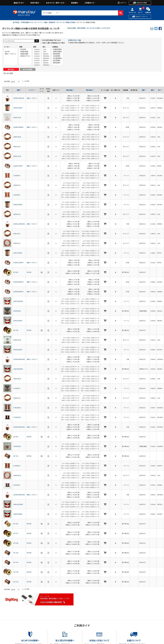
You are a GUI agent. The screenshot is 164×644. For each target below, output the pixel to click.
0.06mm (37, 52)
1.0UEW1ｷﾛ (17, 175)
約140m (46, 60)
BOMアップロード (142, 17)
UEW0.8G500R (18, 350)
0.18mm (37, 63)
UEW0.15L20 (17, 117)
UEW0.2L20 (17, 146)
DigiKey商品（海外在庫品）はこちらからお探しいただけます (89, 28)
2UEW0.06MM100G (19, 359)
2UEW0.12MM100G (19, 224)
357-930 (16, 272)
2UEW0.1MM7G (18, 166)
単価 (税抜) (69, 90)
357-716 (16, 582)
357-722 (16, 456)
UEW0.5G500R (18, 204)
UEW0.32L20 (17, 156)
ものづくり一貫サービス (55, 3)
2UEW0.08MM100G (19, 495)
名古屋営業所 (57, 58)
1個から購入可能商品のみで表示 (54, 43)
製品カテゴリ (19, 3)
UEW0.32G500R (18, 504)
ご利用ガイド (89, 3)
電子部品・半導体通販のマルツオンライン (28, 22)
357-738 (16, 572)
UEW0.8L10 (17, 185)
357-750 (16, 553)
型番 (18, 90)
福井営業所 (57, 63)
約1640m (46, 65)
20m (46, 52)
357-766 (16, 543)
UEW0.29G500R (18, 301)
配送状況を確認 (142, 3)
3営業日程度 (25, 52)
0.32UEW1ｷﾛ (17, 417)
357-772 (16, 533)
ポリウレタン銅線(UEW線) (66, 22)
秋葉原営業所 (57, 49)
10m (46, 49)
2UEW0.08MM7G (18, 282)
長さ (44, 47)
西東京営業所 (57, 52)
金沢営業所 (57, 60)
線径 (35, 47)
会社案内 (74, 3)
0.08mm (37, 54)
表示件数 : (7, 81)
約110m (46, 54)
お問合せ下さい (25, 56)
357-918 (16, 437)
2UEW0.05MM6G (18, 127)
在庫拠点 (55, 47)
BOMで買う (35, 3)
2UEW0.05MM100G (19, 427)
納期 (21, 47)
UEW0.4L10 (17, 398)
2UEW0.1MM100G (19, 98)
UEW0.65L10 (17, 475)
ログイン (123, 3)
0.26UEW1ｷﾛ (17, 408)
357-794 (16, 524)
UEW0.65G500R (18, 369)
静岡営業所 (57, 54)
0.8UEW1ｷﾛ (17, 195)
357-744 (16, 562)
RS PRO (11, 52)
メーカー (7, 47)
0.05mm (37, 49)
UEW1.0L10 (17, 234)
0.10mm (37, 56)
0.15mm (37, 60)
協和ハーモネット (11, 54)
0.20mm (37, 65)
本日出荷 (25, 49)
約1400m (46, 58)
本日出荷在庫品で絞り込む (52, 40)
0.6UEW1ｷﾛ (17, 485)
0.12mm (37, 58)
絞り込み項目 (8, 73)
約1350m (46, 56)
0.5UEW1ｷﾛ (17, 466)
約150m (46, 63)
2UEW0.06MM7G (18, 292)
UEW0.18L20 (17, 340)
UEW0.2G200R (18, 108)
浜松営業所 (57, 56)
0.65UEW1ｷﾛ (17, 311)
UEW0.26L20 (17, 379)
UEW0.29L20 (17, 137)
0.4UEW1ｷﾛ (17, 388)
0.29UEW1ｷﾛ (17, 446)
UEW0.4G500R (18, 321)
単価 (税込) (89, 90)
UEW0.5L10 (17, 214)
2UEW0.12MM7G (18, 263)
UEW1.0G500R (18, 253)
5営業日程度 (25, 54)
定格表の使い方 (73, 40)
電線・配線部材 (50, 22)
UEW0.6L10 (17, 243)
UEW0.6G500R (18, 514)
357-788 (16, 330)
